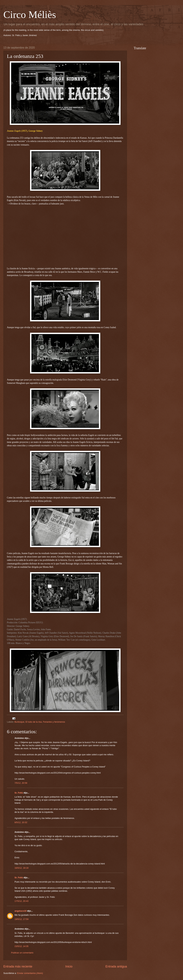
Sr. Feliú (19, 793)
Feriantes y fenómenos (54, 722)
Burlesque (19, 722)
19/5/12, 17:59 (21, 919)
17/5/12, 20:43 (21, 901)
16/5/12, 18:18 (21, 868)
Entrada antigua (116, 966)
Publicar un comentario (22, 953)
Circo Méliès (30, 15)
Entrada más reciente (18, 966)
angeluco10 (21, 911)
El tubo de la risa (34, 722)
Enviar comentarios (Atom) (30, 973)
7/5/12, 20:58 (21, 783)
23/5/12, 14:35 (21, 946)
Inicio (69, 966)
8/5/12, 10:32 (21, 822)
